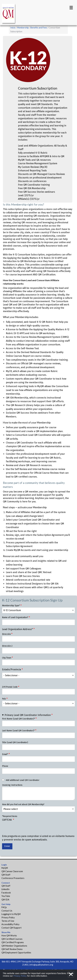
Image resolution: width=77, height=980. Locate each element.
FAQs (4, 907)
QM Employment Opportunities (16, 953)
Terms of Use (8, 921)
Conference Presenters (13, 878)
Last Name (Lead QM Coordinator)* (18, 731)
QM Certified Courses (12, 939)
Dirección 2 (7, 646)
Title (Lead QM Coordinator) (15, 742)
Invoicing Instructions (12, 785)
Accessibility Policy (10, 924)
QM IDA (5, 900)
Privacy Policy (8, 917)
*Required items (10, 816)
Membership (23, 28)
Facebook (6, 893)
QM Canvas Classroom (12, 871)
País (4, 699)
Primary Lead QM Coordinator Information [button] (28, 715)
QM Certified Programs (13, 942)
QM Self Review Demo (12, 949)
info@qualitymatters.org (41, 965)
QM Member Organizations (14, 946)
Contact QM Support (12, 928)
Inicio (13, 28)
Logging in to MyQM (11, 914)
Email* (5, 754)
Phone (5, 766)
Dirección (6, 634)
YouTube (6, 896)
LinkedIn (5, 889)
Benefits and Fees (39, 28)
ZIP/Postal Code (10, 687)
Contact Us (7, 911)
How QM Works (9, 936)
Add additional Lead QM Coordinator (23, 780)
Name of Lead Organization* (15, 617)
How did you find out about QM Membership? (23, 804)
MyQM (5, 868)
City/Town (7, 658)
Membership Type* (11, 606)
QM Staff (6, 875)
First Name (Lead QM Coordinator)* (19, 719)
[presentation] (24, 829)
